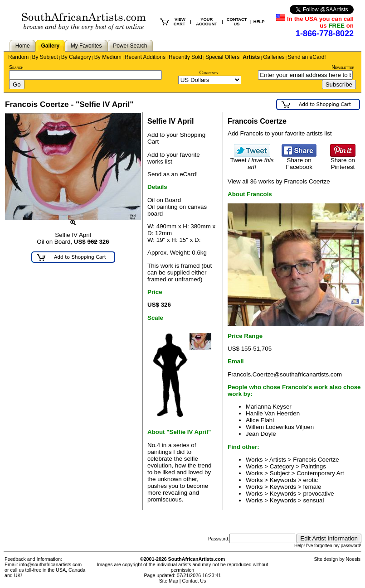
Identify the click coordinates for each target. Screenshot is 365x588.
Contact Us (194, 581)
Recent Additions (145, 57)
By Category (76, 57)
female (312, 487)
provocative (318, 494)
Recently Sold (185, 57)
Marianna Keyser (269, 407)
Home (23, 46)
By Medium (108, 57)
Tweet (252, 161)
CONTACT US (237, 22)
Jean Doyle (261, 434)
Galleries (274, 57)
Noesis (353, 559)
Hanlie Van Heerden (273, 413)
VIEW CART (180, 22)
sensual (313, 500)
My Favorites (86, 46)
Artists (251, 57)
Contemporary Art (320, 473)
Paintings (314, 466)
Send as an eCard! (173, 174)
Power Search (130, 46)
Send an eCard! (307, 57)
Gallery (50, 46)
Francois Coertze (316, 460)
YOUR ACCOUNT (207, 22)
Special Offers (222, 57)
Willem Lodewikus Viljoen (280, 427)
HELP (259, 22)
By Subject (45, 57)
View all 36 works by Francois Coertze (279, 181)
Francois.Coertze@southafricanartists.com (285, 374)
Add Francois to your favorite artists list (280, 133)
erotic (310, 480)
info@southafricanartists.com (51, 564)
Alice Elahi (260, 420)
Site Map (169, 581)
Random (18, 57)
